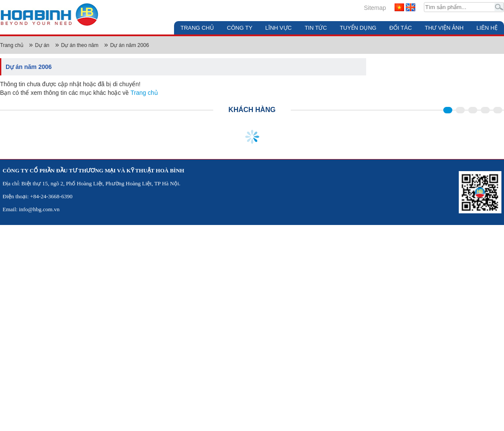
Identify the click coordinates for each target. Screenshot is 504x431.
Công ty (240, 28)
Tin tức (316, 28)
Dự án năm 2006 (130, 45)
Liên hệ (487, 28)
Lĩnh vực (278, 28)
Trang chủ (197, 28)
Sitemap (375, 8)
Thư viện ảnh (444, 28)
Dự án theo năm (80, 45)
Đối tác (401, 28)
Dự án (42, 45)
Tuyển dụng (358, 28)
